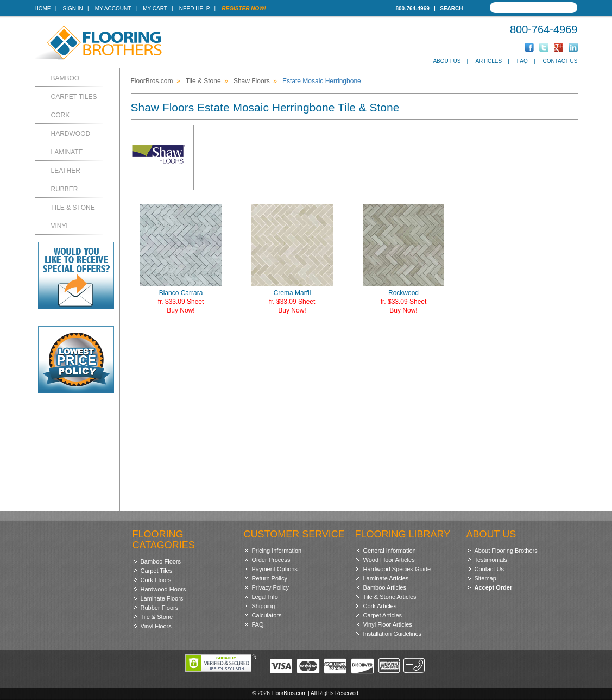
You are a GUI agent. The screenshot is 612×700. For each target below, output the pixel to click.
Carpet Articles (383, 615)
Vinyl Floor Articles (388, 624)
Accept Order (494, 587)
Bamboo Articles (385, 587)
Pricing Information (277, 551)
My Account (113, 8)
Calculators (267, 615)
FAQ (522, 61)
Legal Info (265, 597)
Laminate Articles (386, 578)
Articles (488, 61)
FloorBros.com (152, 81)
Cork (61, 115)
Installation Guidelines (393, 634)
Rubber (65, 189)
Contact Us (560, 61)
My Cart (155, 8)
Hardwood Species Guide (397, 569)
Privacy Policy (270, 587)
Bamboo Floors (161, 561)
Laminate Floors (162, 598)
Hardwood (71, 134)
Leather (66, 171)
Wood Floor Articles (389, 560)
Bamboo (65, 78)
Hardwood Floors (163, 589)
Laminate (67, 152)
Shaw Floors (252, 81)
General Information (390, 551)
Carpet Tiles (74, 97)
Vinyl (61, 226)
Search (451, 8)
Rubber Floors (160, 608)
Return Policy (270, 578)
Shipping (264, 606)
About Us (447, 61)
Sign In (73, 8)
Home (43, 8)
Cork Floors (156, 580)
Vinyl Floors (156, 626)
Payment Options (275, 569)
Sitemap (485, 578)
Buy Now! (181, 310)
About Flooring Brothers (506, 551)
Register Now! (244, 8)
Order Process (271, 560)
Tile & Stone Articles (390, 597)
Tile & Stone (73, 208)
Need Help (195, 8)
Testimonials (491, 560)
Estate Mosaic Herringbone (322, 81)
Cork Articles (380, 606)
